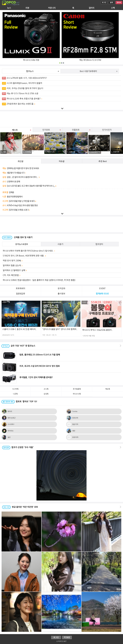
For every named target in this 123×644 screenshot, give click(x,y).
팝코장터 (99, 244)
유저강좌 (61, 288)
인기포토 (46, 130)
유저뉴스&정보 (22, 244)
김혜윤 (11, 192)
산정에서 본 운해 (13, 182)
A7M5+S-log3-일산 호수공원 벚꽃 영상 (22, 205)
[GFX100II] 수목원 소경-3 (19, 210)
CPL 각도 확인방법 (12, 275)
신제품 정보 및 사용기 (17, 237)
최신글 (21, 161)
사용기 (60, 244)
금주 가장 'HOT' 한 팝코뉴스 (18, 346)
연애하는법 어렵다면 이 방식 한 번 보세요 (23, 168)
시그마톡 (15, 389)
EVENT (102, 288)
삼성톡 (46, 394)
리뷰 (27, 8)
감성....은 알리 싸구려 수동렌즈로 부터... (23, 177)
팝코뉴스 (30, 71)
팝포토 (119, 3)
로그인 (104, 3)
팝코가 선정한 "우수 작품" (18, 447)
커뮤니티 (52, 8)
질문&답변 (21, 294)
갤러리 (91, 8)
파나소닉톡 (77, 394)
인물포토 (76, 130)
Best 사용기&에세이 (88, 71)
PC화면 (67, 637)
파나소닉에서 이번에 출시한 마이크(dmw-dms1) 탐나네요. (29, 251)
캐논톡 (108, 389)
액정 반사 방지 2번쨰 (13, 261)
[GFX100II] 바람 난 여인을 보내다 (22, 201)
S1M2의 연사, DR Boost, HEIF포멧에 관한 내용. (24, 256)
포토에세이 (20, 288)
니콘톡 (15, 394)
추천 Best (103, 161)
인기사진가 (107, 130)
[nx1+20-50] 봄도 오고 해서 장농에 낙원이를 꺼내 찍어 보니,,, (31, 186)
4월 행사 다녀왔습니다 (16, 173)
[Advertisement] (61, 119)
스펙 (113, 8)
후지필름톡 (77, 389)
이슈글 (62, 161)
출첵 (112, 3)
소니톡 (46, 389)
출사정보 (61, 294)
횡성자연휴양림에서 (15, 197)
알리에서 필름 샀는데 (13, 265)
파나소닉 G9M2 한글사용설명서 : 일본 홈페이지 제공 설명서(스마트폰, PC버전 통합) (40, 280)
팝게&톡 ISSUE (102, 294)
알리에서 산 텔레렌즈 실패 (15, 270)
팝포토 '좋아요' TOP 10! (19, 402)
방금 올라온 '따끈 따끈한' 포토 (20, 507)
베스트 (15, 130)
